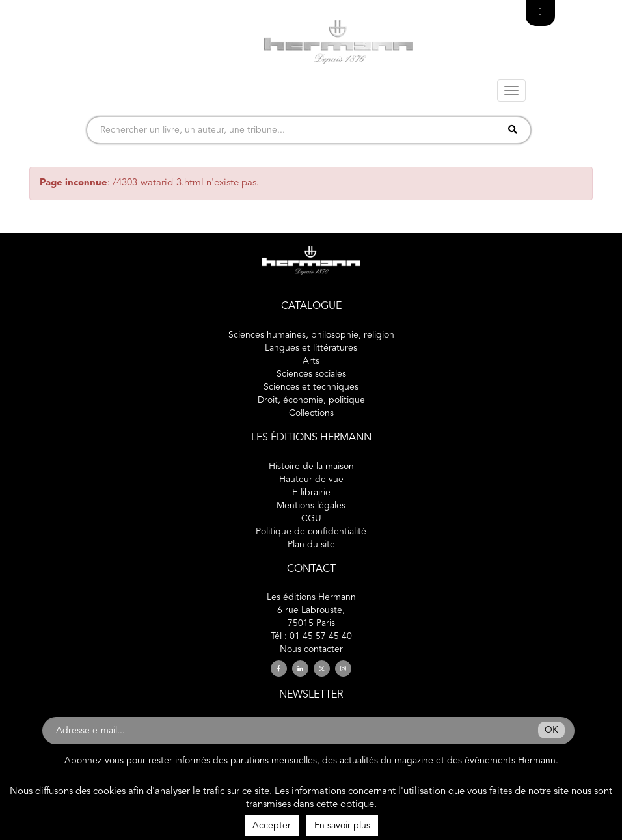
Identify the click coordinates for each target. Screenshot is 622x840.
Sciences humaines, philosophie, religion (311, 335)
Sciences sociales (311, 374)
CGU (311, 519)
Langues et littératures (311, 348)
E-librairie (311, 493)
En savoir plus (342, 826)
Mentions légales (311, 506)
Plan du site (311, 545)
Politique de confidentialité (311, 532)
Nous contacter (311, 649)
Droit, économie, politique (311, 400)
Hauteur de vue (311, 480)
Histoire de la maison (311, 467)
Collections (311, 413)
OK (551, 730)
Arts (311, 361)
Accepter (272, 826)
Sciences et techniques (311, 387)
